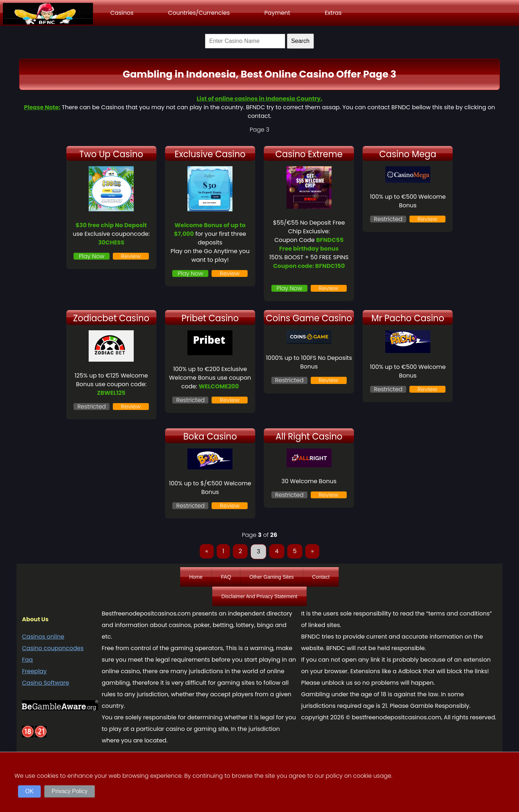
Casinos (122, 13)
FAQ (226, 577)
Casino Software (46, 683)
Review (131, 256)
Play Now (92, 256)
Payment (278, 13)
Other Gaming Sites (272, 577)
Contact (321, 577)
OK (29, 791)
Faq (27, 660)
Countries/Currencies (199, 13)
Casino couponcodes (53, 648)
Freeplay (34, 671)
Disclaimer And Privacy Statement (259, 596)
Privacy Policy (70, 791)
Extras (333, 13)
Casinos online (43, 637)
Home (196, 577)
